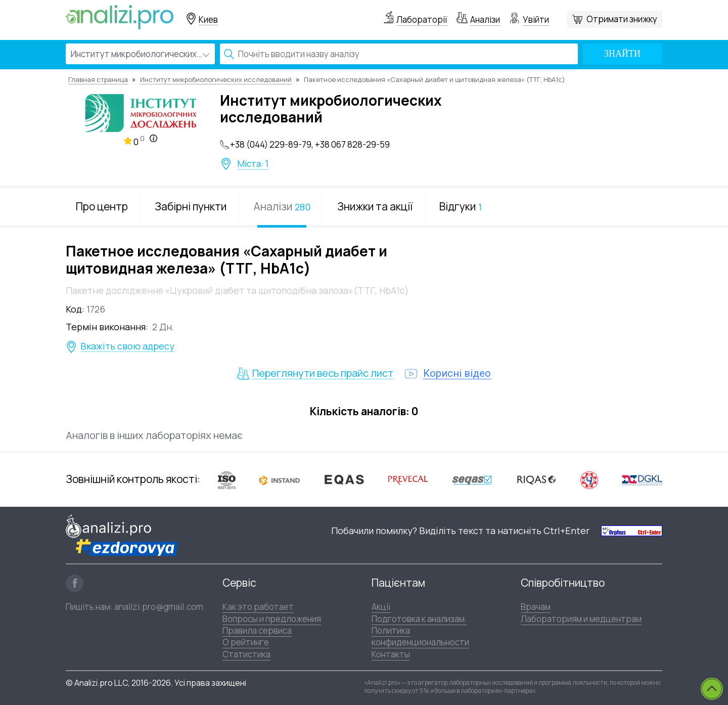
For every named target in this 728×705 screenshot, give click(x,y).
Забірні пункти (191, 206)
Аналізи (485, 19)
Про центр (102, 206)
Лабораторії (422, 19)
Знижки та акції (375, 206)
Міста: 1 (253, 164)
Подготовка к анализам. (419, 619)
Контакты (391, 654)
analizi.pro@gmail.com (159, 607)
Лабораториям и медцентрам (581, 619)
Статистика (246, 654)
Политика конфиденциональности (420, 636)
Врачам (536, 607)
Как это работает (258, 607)
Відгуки (461, 206)
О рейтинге (246, 642)
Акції (381, 607)
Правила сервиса (257, 630)
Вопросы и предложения (272, 619)
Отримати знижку (622, 19)
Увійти (536, 19)
